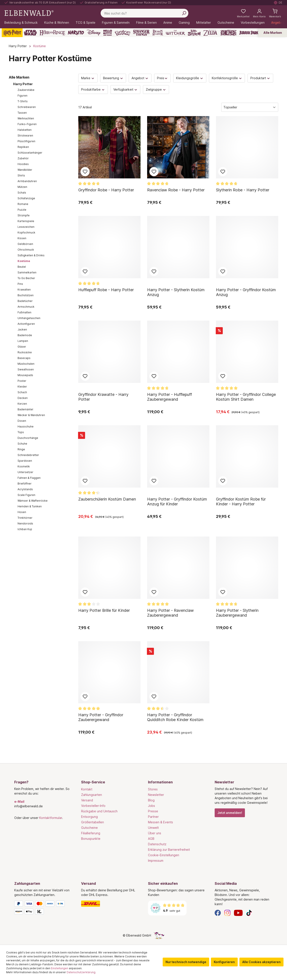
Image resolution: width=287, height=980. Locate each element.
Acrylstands (25, 489)
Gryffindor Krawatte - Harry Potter (103, 397)
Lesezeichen (26, 227)
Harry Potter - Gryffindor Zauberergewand (101, 717)
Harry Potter (23, 84)
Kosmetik (24, 466)
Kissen (22, 238)
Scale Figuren (26, 495)
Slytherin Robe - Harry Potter (243, 190)
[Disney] (94, 33)
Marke (88, 78)
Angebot (140, 78)
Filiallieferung (91, 833)
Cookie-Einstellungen (164, 855)
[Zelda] (210, 33)
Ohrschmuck (26, 250)
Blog (151, 800)
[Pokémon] (123, 33)
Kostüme (24, 261)
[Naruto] (76, 33)
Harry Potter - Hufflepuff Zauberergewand (169, 397)
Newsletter (156, 795)
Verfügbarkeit (126, 89)
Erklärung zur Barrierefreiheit (169, 850)
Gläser (22, 347)
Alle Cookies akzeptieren (261, 962)
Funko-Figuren (27, 124)
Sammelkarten (27, 272)
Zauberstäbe (26, 90)
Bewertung (113, 78)
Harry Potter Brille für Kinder (104, 610)
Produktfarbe (93, 89)
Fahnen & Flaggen (29, 478)
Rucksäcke (25, 352)
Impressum (156, 861)
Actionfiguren (26, 324)
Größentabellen (93, 822)
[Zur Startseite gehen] (29, 13)
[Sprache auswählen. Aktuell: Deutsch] (278, 3)
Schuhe (22, 444)
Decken (23, 398)
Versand (87, 800)
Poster (22, 381)
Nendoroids (25, 523)
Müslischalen (26, 364)
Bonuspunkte (91, 839)
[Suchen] (184, 13)
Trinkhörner (25, 518)
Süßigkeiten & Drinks (31, 255)
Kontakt (87, 789)
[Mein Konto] (259, 13)
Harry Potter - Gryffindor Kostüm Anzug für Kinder (177, 502)
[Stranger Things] (141, 33)
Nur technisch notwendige (186, 962)
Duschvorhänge (28, 438)
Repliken (23, 147)
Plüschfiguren (26, 141)
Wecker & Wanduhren (31, 415)
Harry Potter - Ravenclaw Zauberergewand (170, 613)
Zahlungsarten (92, 795)
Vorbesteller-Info (93, 806)
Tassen (22, 113)
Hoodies (23, 164)
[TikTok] (249, 913)
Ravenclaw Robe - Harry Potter (176, 190)
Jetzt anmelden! (230, 813)
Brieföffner (25, 484)
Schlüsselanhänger (30, 153)
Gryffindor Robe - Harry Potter (106, 190)
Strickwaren (25, 136)
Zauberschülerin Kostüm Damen (107, 499)
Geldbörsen (25, 244)
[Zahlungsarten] (43, 908)
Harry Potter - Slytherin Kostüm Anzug (176, 292)
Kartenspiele (26, 221)
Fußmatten (24, 312)
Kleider (22, 387)
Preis (162, 78)
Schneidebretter (28, 455)
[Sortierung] (250, 107)
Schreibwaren (27, 107)
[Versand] (110, 904)
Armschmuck (26, 307)
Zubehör (23, 158)
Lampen (23, 341)
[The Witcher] (176, 33)
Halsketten (25, 130)
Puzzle (22, 210)
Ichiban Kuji (25, 529)
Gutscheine (89, 828)
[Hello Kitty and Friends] (108, 33)
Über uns (155, 833)
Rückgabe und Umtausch (99, 811)
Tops (21, 432)
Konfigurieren (224, 962)
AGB (151, 839)
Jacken (22, 329)
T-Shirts (23, 101)
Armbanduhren (27, 181)
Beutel (22, 267)
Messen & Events (160, 822)
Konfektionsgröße (227, 78)
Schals (22, 193)
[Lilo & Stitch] (194, 33)
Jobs (152, 806)
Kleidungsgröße (190, 78)
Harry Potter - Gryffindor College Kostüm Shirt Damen (246, 397)
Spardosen (25, 461)
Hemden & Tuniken (30, 506)
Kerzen (22, 404)
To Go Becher (26, 278)
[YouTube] (238, 913)
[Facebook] (218, 913)
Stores (153, 789)
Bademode (25, 335)
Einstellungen (60, 968)
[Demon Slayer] (158, 33)
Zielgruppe (156, 89)
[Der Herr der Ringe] (52, 33)
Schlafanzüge (26, 198)
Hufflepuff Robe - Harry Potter (106, 290)
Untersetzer (25, 472)
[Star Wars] (30, 33)
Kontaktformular (51, 818)
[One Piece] (228, 33)
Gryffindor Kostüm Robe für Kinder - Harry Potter (241, 502)
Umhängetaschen (29, 318)
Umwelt (153, 828)
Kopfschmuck (26, 232)
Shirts (21, 175)
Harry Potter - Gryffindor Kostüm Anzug (246, 292)
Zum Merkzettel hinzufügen (85, 172)
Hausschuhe (26, 426)
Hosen (22, 512)
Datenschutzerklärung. (81, 972)
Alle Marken (273, 33)
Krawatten (24, 290)
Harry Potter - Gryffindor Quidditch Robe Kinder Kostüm (175, 717)
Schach (22, 392)
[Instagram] (227, 913)
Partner (153, 817)
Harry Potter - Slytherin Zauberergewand (237, 613)
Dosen (22, 421)
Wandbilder (25, 170)
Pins (20, 284)
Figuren (22, 96)
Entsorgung (89, 817)
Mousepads (25, 375)
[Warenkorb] (275, 13)
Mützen (22, 187)
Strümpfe (24, 215)
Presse (153, 811)
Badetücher (25, 301)
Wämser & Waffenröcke (33, 501)
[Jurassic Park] (249, 33)
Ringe (21, 449)
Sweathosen (26, 369)
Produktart (260, 78)
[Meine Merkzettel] (243, 13)
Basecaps (24, 358)
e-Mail (19, 801)
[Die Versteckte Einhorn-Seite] (159, 935)
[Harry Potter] (12, 33)
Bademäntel (25, 409)
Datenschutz (157, 844)
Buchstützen (26, 295)
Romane (23, 204)
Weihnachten (26, 118)
